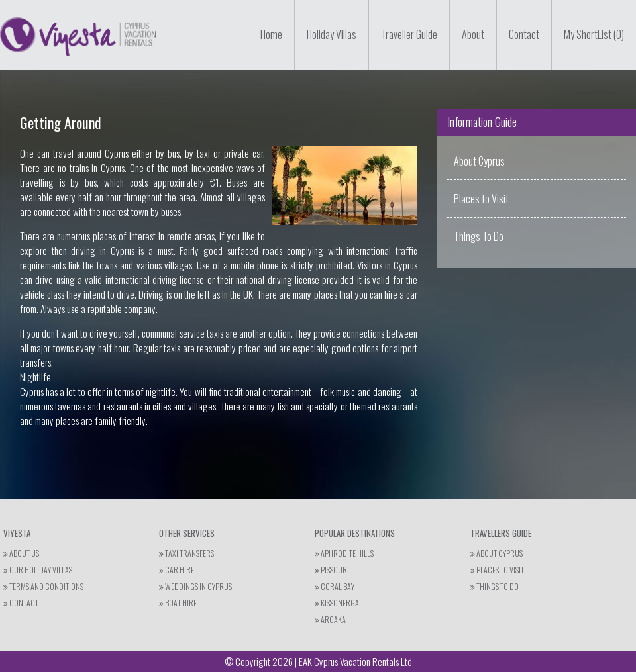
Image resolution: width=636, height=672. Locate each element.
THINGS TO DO (495, 586)
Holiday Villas (332, 34)
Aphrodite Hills (344, 553)
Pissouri (332, 570)
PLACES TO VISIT (497, 570)
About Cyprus (479, 161)
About (473, 34)
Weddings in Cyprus (195, 586)
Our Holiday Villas (38, 570)
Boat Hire (178, 603)
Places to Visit (481, 199)
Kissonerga (337, 603)
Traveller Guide (409, 34)
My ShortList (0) (594, 34)
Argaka (330, 619)
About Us (21, 553)
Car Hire (177, 570)
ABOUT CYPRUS (497, 553)
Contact (524, 34)
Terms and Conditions (43, 586)
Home (271, 34)
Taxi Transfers (186, 553)
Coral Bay (335, 586)
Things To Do (479, 236)
